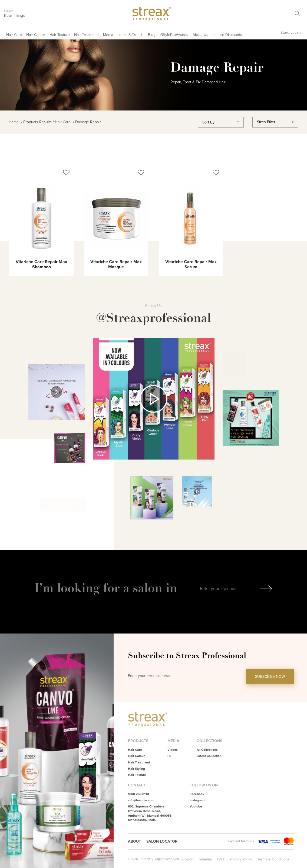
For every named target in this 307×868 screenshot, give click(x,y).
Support (187, 859)
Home (14, 122)
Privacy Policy (241, 859)
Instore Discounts (227, 35)
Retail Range (15, 16)
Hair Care (14, 35)
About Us (200, 35)
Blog (152, 35)
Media (108, 35)
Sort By (208, 122)
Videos (173, 750)
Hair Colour (36, 35)
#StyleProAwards (174, 35)
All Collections (207, 750)
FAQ (221, 859)
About (134, 841)
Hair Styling (136, 769)
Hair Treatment (86, 35)
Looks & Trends (131, 35)
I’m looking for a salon (100, 588)
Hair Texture (60, 35)
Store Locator (292, 33)
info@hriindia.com (141, 800)
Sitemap (205, 859)
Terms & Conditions (273, 859)
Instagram (197, 800)
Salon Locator (162, 841)
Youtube (196, 807)
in (171, 588)
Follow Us (63, 505)
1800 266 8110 (138, 794)
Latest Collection (209, 756)
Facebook (197, 794)
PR (169, 756)
